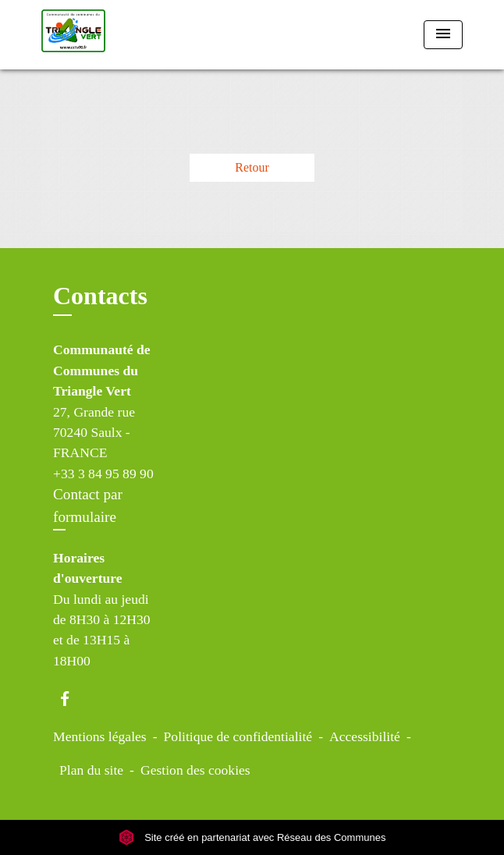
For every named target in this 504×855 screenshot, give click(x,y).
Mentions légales (100, 736)
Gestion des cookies (195, 770)
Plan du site (91, 770)
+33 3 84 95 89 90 (103, 474)
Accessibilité (365, 736)
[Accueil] (100, 35)
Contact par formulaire (88, 506)
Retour (252, 167)
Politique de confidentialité (238, 736)
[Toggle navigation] (443, 35)
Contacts (100, 296)
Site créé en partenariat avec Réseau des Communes (252, 837)
